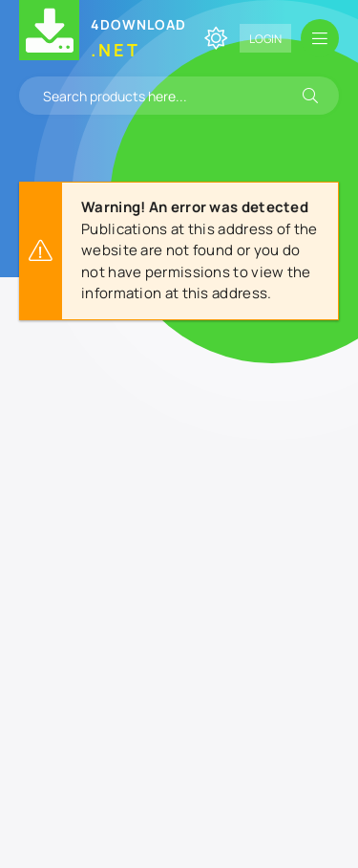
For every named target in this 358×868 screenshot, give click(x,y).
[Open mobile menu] (320, 38)
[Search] (310, 96)
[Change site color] (216, 38)
